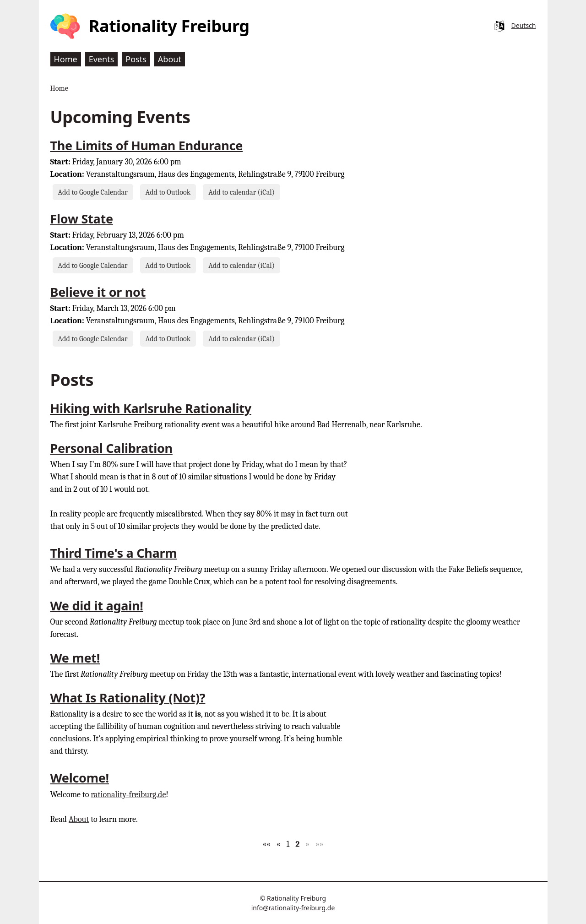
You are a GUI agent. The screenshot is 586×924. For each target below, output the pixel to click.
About (79, 819)
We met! (75, 658)
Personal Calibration (111, 448)
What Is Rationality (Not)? (128, 698)
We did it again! (97, 606)
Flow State (82, 219)
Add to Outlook (168, 192)
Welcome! (80, 778)
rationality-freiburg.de (128, 795)
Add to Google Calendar (93, 192)
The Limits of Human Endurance (147, 145)
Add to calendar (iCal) (241, 192)
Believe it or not (98, 292)
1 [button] (288, 844)
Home (59, 88)
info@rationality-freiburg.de (293, 908)
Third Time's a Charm (114, 553)
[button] (266, 844)
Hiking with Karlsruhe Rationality (151, 408)
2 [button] (297, 844)
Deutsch (524, 25)
